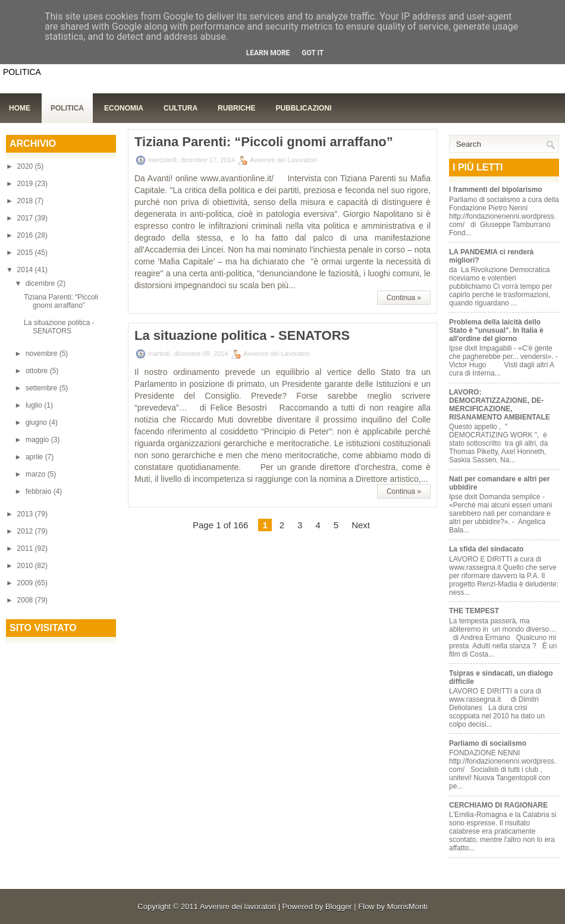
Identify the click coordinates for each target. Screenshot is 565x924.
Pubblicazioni (303, 108)
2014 (26, 270)
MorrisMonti (407, 906)
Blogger (339, 906)
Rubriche (236, 108)
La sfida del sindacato (486, 549)
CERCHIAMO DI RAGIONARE (498, 805)
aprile (35, 457)
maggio (38, 440)
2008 (26, 600)
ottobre (38, 371)
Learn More (268, 53)
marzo (37, 474)
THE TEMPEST (474, 611)
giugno (37, 422)
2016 (26, 235)
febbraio (40, 491)
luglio (35, 405)
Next (361, 525)
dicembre (41, 283)
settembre (43, 388)
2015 (26, 253)
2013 (26, 514)
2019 (26, 184)
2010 (26, 566)
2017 (26, 218)
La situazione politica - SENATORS (59, 327)
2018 (26, 201)
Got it (313, 53)
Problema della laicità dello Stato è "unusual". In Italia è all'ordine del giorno (496, 330)
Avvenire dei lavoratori (238, 906)
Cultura (181, 108)
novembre (43, 354)
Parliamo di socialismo (488, 743)
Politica (67, 108)
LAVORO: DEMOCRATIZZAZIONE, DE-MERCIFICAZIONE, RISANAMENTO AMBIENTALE (500, 405)
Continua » (404, 298)
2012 (26, 531)
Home (20, 108)
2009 (26, 583)
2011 (26, 548)
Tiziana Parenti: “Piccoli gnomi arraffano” (61, 301)
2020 (26, 166)
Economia (124, 108)
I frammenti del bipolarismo (496, 190)
